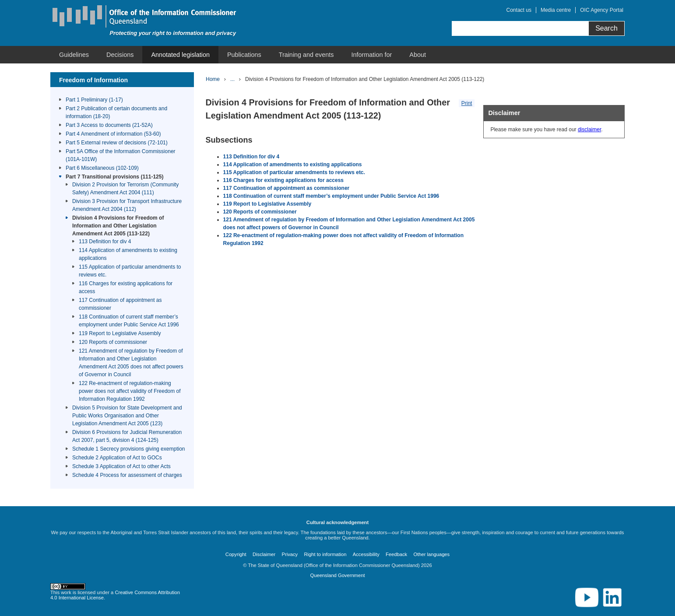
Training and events (306, 55)
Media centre (556, 10)
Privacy (290, 554)
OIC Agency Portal (602, 10)
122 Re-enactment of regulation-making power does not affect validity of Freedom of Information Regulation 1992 (130, 391)
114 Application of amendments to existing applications (128, 254)
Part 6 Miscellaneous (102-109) (102, 168)
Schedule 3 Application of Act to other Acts (121, 466)
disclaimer (589, 129)
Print (467, 103)
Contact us (519, 10)
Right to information (325, 554)
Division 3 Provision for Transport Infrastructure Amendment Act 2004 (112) (127, 205)
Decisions (120, 55)
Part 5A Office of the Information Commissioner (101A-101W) (121, 155)
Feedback (396, 554)
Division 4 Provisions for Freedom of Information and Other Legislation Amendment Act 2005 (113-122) (118, 226)
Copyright (236, 554)
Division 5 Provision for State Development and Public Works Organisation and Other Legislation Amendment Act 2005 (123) (127, 416)
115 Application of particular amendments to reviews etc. (130, 271)
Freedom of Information (93, 80)
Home (213, 79)
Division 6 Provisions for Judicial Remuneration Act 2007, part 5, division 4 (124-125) (127, 436)
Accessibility (366, 554)
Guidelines (74, 55)
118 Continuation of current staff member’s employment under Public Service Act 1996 (129, 321)
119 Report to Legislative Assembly (120, 333)
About (418, 55)
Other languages (431, 554)
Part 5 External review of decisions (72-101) (117, 143)
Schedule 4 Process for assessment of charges (127, 475)
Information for (372, 55)
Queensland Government (337, 575)
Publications (244, 55)
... (232, 79)
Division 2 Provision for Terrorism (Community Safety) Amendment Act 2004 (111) (125, 189)
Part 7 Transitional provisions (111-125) (114, 177)
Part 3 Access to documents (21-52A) (109, 125)
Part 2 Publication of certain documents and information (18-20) (116, 112)
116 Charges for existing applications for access (126, 287)
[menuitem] (74, 55)
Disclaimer (264, 554)
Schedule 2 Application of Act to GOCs (117, 458)
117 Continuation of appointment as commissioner (120, 304)
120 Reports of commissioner (113, 342)
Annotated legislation (180, 55)
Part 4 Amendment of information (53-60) (113, 134)
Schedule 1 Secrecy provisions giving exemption (128, 449)
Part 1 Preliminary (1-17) (94, 100)
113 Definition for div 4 (105, 241)
